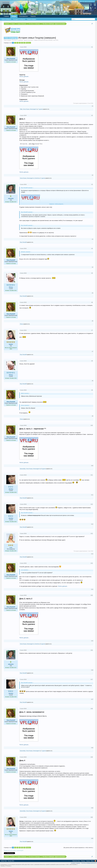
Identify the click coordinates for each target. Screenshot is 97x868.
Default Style (4, 861)
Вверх (92, 861)
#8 (92, 361)
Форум (14, 16)
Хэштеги (33, 16)
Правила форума (32, 19)
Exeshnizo (37, 178)
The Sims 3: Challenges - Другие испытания (22, 40)
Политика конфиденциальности (89, 863)
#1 (92, 47)
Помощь (83, 861)
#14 (92, 563)
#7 (92, 330)
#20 (92, 817)
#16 (92, 650)
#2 (92, 115)
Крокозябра (23, 469)
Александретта (33, 109)
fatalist (11, 344)
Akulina (11, 489)
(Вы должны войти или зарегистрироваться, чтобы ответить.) (78, 848)
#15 (92, 595)
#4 (92, 248)
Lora (11, 547)
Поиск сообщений (6, 19)
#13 (92, 533)
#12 (92, 504)
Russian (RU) (11, 861)
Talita (21, 109)
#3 (92, 184)
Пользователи (23, 16)
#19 (92, 757)
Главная (6, 16)
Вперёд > (28, 43)
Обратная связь (76, 861)
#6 (92, 302)
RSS (95, 861)
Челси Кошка (26, 109)
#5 (92, 273)
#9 (92, 390)
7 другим (40, 109)
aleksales (11, 198)
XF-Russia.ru (8, 866)
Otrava (11, 287)
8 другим (44, 469)
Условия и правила (76, 863)
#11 (92, 475)
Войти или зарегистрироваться (87, 1)
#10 (92, 425)
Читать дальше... (24, 76)
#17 (92, 679)
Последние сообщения (19, 19)
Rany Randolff (49, 40)
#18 (92, 709)
